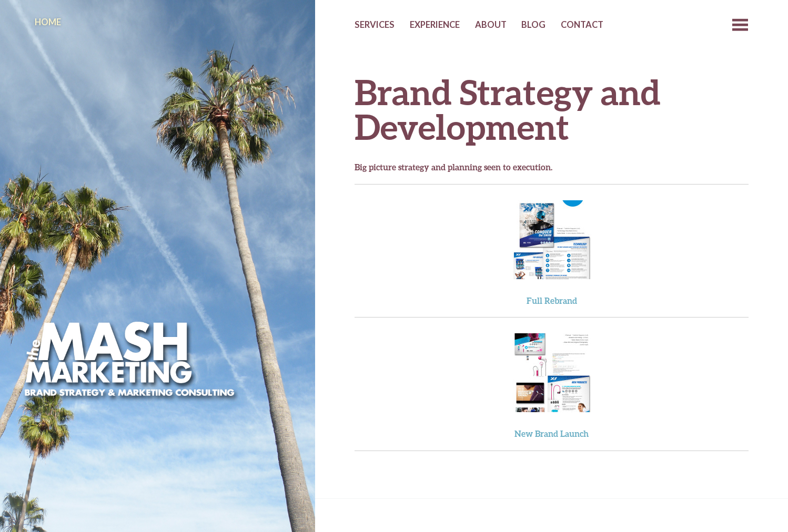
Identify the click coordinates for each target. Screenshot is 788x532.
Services (375, 25)
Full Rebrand (552, 300)
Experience (435, 25)
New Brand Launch (552, 433)
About (491, 25)
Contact (582, 25)
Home (48, 22)
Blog (533, 25)
